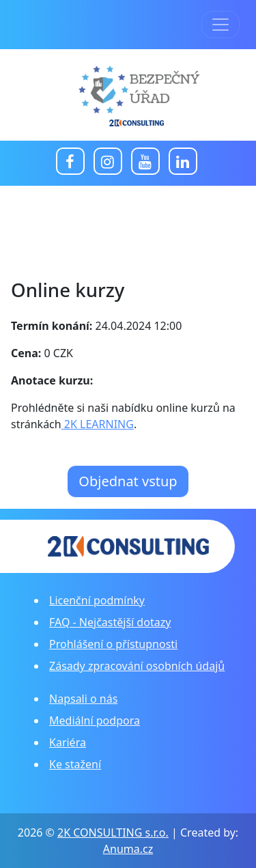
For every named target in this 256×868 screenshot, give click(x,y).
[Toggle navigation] (221, 25)
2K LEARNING (98, 424)
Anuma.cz (128, 849)
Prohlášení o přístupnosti (113, 644)
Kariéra (68, 742)
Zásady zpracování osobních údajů (137, 666)
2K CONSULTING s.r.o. (113, 832)
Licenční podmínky (97, 600)
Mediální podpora (95, 720)
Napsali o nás (83, 699)
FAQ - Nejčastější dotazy (110, 622)
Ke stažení (75, 764)
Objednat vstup (128, 481)
